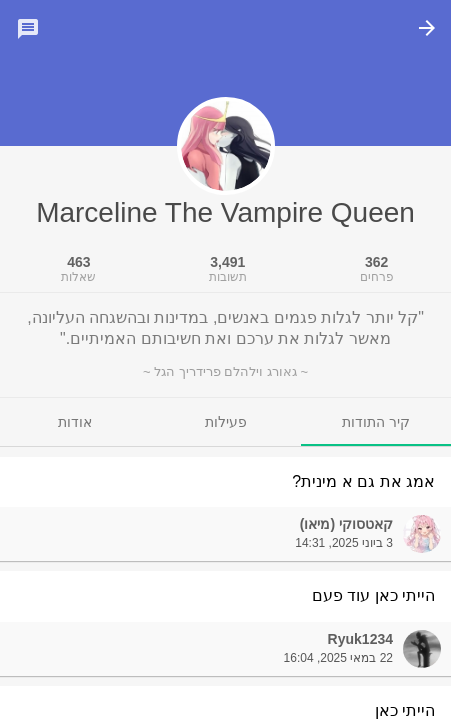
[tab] (376, 422)
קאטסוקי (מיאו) (346, 524)
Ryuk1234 (360, 639)
